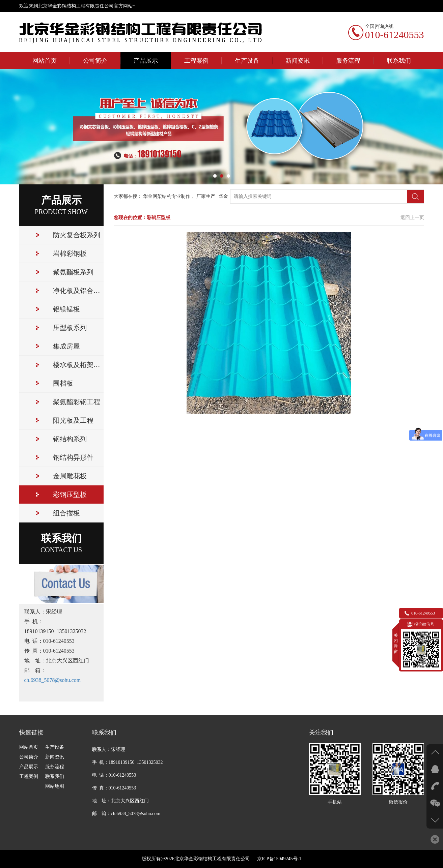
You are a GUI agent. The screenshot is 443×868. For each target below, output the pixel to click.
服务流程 (348, 61)
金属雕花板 (70, 476)
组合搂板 (66, 513)
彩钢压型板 (70, 495)
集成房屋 (66, 346)
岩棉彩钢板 (70, 253)
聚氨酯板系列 (73, 272)
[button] (215, 176)
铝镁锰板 (66, 309)
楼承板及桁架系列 (78, 365)
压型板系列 (70, 328)
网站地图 (55, 786)
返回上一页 (412, 218)
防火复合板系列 (77, 235)
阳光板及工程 (73, 420)
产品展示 (146, 61)
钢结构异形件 (73, 457)
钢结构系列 (70, 439)
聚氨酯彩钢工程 (77, 402)
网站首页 (45, 61)
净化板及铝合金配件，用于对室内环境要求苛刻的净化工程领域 (78, 291)
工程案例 (196, 61)
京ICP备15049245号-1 (277, 859)
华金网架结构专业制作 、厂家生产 (180, 196)
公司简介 (95, 61)
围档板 (63, 383)
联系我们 (399, 61)
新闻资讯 (298, 61)
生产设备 (247, 61)
